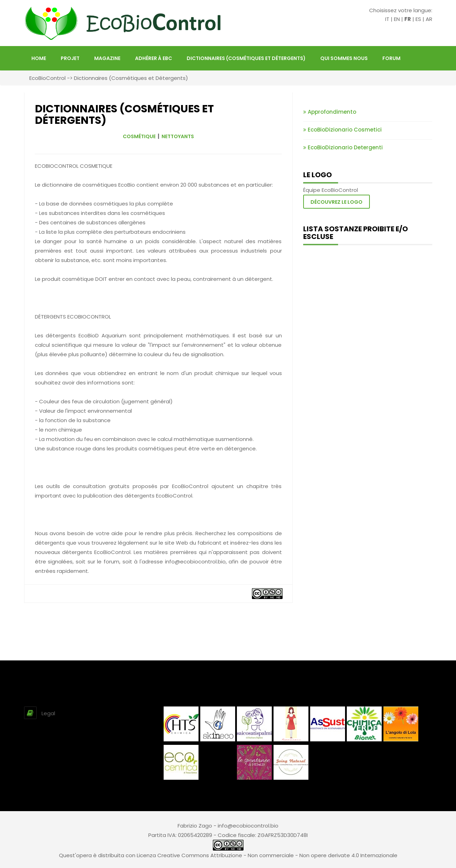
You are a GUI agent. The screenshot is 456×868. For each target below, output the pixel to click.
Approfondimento (330, 112)
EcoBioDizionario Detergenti (343, 147)
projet (70, 58)
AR (429, 19)
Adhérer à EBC (154, 58)
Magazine (107, 58)
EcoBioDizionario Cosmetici (342, 130)
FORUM (391, 58)
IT (387, 19)
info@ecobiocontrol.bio (248, 826)
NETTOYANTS (178, 136)
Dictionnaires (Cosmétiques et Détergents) (246, 58)
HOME (39, 58)
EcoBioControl (47, 78)
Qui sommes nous (344, 58)
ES (418, 19)
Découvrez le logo (337, 202)
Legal (48, 713)
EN (397, 19)
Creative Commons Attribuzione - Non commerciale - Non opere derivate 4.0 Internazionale (277, 855)
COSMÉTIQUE (139, 136)
